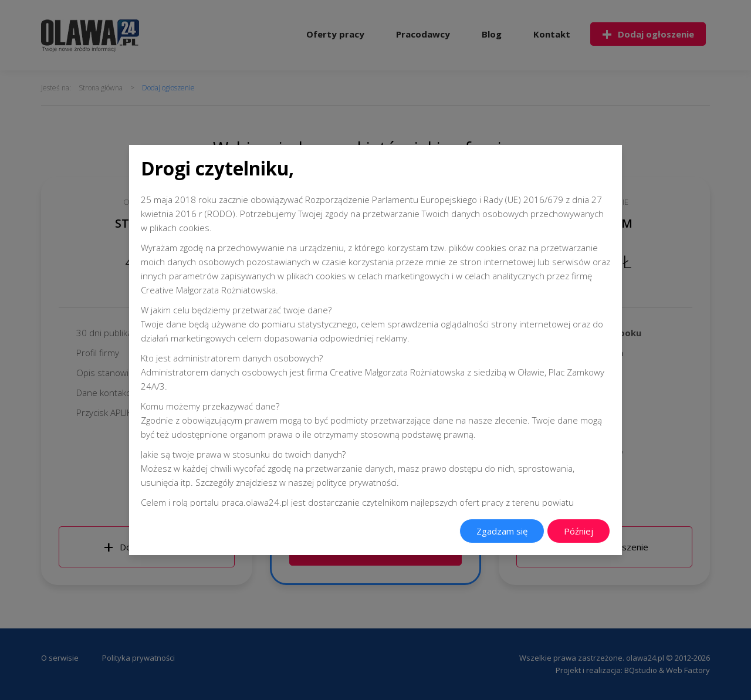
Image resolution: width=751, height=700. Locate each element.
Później (579, 531)
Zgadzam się (502, 531)
